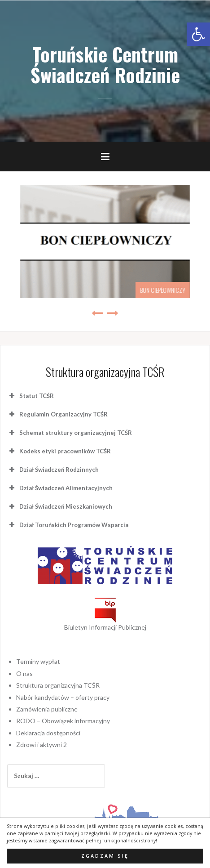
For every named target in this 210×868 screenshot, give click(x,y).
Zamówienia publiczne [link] (47, 671)
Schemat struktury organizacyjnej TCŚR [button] (70, 394)
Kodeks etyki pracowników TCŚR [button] (59, 413)
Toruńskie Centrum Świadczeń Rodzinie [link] (105, 64)
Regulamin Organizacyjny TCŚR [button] (57, 376)
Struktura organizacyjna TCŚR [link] (58, 647)
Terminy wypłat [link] (38, 623)
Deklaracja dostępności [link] (48, 695)
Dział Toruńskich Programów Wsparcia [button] (68, 487)
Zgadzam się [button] (105, 856)
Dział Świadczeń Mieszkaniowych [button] (60, 468)
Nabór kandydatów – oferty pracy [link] (63, 659)
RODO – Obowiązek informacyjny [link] (63, 682)
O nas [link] (24, 635)
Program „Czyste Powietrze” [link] (154, 252)
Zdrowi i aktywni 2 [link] (42, 706)
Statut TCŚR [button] (31, 358)
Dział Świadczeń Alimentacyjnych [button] (60, 450)
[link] (198, 34)
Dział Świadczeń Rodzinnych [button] (53, 431)
